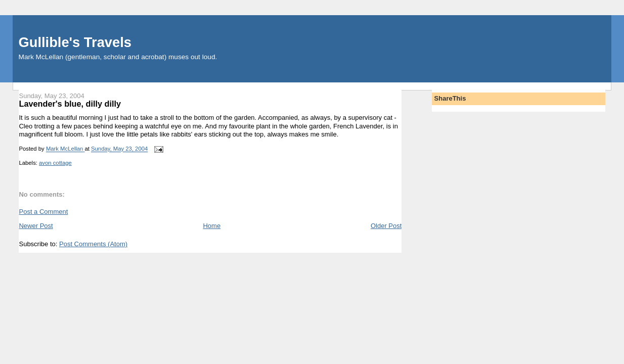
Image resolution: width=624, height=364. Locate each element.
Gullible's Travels (75, 42)
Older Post (386, 226)
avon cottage (55, 163)
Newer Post (36, 226)
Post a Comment (43, 212)
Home (212, 226)
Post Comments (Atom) (93, 244)
